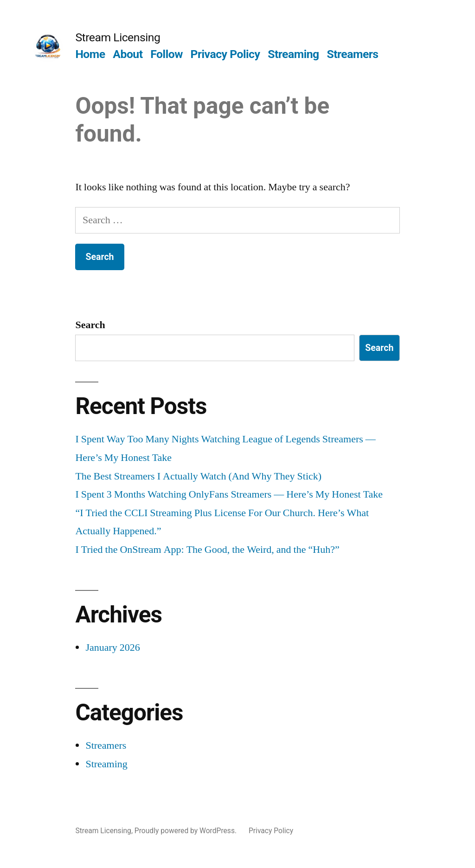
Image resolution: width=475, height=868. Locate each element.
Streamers (352, 54)
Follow (167, 54)
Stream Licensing (118, 37)
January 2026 (112, 648)
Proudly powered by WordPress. (186, 831)
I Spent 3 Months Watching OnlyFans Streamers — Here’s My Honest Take (229, 494)
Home (90, 54)
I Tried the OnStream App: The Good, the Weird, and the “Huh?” (207, 550)
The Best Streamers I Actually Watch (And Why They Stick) (198, 476)
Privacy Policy (225, 54)
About (128, 54)
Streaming (293, 54)
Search (90, 325)
